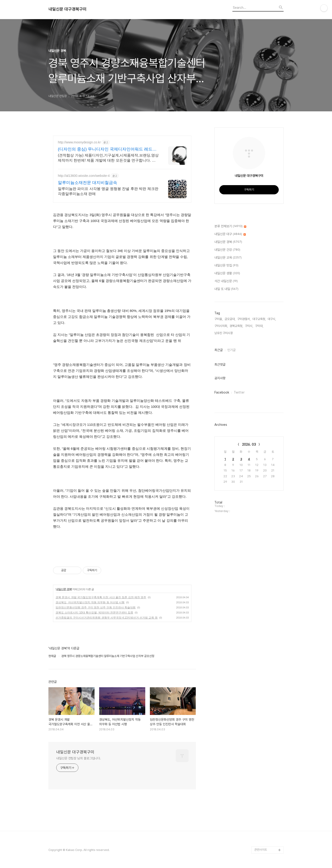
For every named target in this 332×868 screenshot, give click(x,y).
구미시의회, (221, 326)
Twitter (239, 392)
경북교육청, (236, 326)
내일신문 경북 (64, 589)
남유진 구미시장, (224, 333)
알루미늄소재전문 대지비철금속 (87, 183)
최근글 (219, 350)
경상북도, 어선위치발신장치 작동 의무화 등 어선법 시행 (90, 602)
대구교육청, (259, 319)
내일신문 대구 (230, 234)
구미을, (219, 319)
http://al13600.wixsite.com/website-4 (84, 176)
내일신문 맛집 (226, 266)
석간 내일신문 (226, 281)
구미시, (249, 326)
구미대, (259, 326)
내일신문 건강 (227, 250)
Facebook (222, 392)
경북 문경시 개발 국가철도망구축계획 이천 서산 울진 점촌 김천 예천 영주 (101, 597)
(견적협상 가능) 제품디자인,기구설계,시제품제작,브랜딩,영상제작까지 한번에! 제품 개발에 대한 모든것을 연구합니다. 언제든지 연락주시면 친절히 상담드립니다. (108, 158)
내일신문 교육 (228, 258)
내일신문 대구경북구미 (67, 9)
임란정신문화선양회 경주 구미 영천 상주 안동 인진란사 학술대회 (96, 607)
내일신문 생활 (227, 273)
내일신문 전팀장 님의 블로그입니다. (79, 758)
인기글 (231, 350)
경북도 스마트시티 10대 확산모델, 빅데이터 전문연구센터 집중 (94, 613)
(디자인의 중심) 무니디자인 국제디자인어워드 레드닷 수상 (107, 149)
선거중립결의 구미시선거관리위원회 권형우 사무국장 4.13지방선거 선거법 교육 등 (107, 618)
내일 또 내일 (226, 289)
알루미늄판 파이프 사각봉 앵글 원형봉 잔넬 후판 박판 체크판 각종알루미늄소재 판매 (108, 191)
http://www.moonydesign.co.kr (79, 142)
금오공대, (230, 319)
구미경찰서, (244, 319)
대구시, (272, 319)
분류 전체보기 (230, 226)
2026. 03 (249, 444)
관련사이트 (261, 850)
